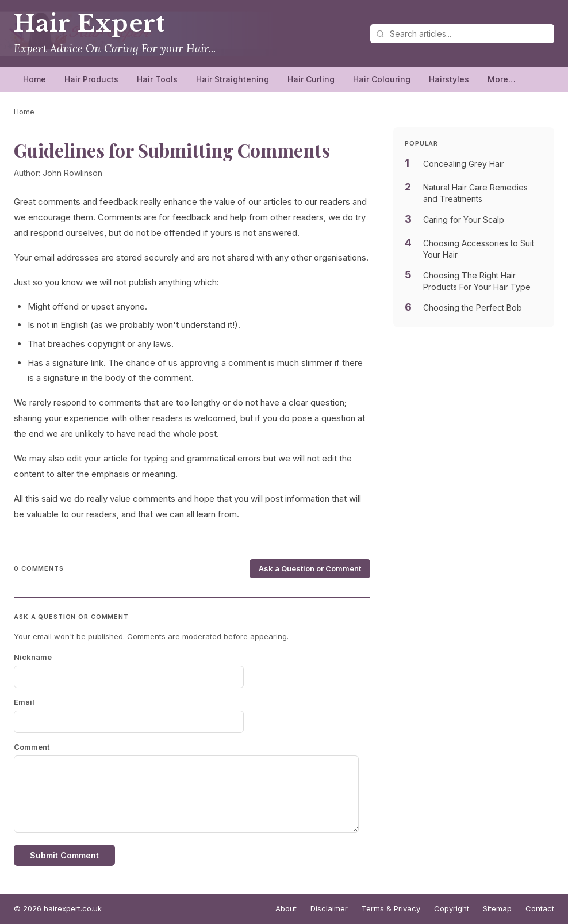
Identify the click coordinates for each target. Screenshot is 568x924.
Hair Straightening (233, 79)
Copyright (452, 908)
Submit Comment (64, 855)
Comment (32, 747)
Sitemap (497, 908)
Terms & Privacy (391, 908)
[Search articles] (462, 34)
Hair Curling (311, 79)
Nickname (33, 657)
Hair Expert (89, 24)
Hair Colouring (382, 79)
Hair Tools (157, 79)
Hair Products (91, 79)
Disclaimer (329, 908)
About (286, 908)
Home (34, 79)
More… (502, 79)
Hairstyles (449, 79)
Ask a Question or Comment (310, 568)
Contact (540, 908)
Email (24, 702)
